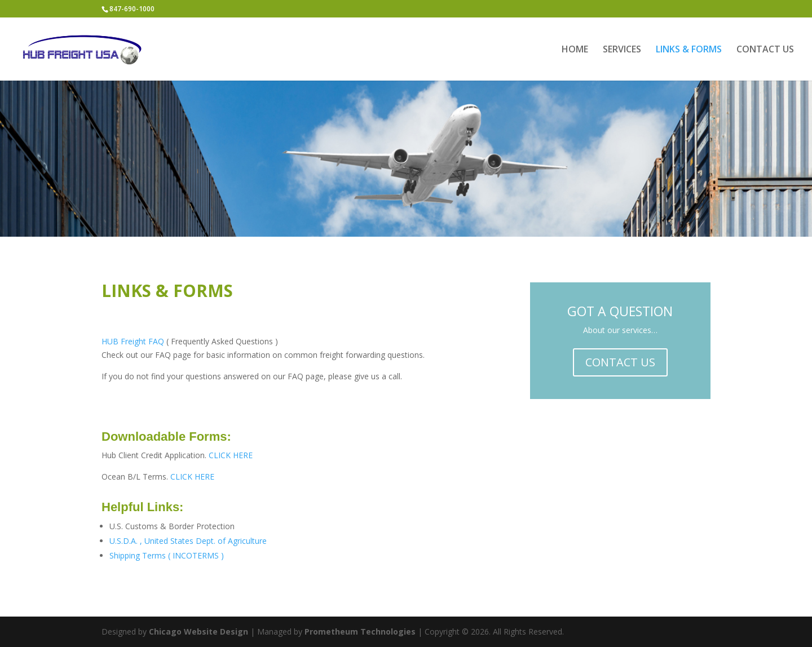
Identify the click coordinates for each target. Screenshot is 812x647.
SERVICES (622, 50)
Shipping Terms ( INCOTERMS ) (167, 555)
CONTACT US (765, 50)
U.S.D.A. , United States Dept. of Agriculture (188, 541)
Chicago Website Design (198, 632)
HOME (575, 50)
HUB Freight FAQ (133, 341)
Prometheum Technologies (360, 632)
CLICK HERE (231, 455)
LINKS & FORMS (689, 50)
